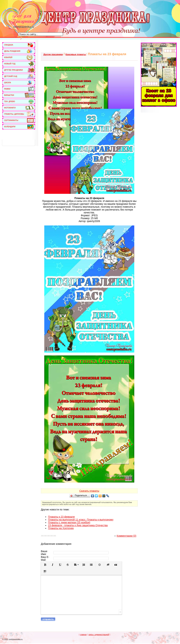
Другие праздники (53, 54)
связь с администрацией (99, 635)
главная (83, 635)
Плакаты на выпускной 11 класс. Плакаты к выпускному (81, 520)
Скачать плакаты (89, 491)
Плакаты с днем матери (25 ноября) (69, 522)
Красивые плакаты (76, 54)
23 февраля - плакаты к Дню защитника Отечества (78, 525)
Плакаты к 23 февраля (61, 517)
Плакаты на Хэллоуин (61, 528)
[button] (45, 565)
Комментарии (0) (125, 536)
